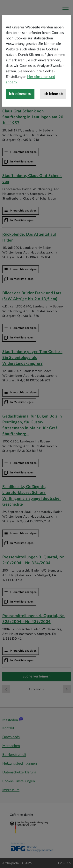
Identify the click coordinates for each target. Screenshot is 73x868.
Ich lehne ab (53, 111)
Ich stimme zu (20, 111)
